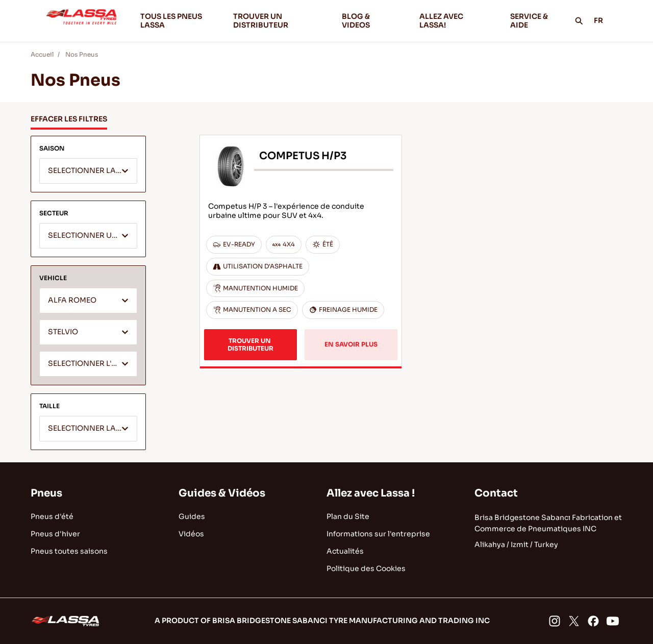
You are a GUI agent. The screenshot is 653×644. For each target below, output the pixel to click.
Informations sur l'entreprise (378, 534)
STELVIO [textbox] (63, 332)
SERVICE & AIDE (529, 21)
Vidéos (191, 534)
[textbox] (88, 171)
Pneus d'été (52, 516)
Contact (496, 493)
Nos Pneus (82, 54)
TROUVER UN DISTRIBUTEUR (261, 21)
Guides (192, 516)
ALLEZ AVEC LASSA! (456, 21)
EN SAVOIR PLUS (351, 344)
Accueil (42, 54)
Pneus (46, 493)
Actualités (345, 551)
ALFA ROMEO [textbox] (72, 300)
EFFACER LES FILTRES (69, 119)
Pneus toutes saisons (69, 551)
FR (604, 20)
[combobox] (88, 171)
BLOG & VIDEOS (372, 21)
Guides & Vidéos (222, 493)
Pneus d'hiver (55, 534)
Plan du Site (348, 516)
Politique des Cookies (366, 568)
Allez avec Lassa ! (371, 493)
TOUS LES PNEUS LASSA (171, 21)
